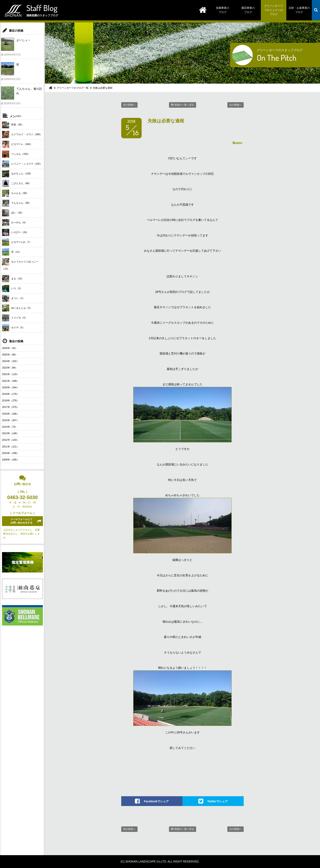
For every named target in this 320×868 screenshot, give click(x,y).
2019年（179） (11, 394)
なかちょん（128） (17, 174)
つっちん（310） (16, 154)
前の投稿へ (129, 105)
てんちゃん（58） (17, 203)
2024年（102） (11, 361)
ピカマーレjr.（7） (17, 242)
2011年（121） (11, 447)
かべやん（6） (15, 223)
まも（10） (13, 279)
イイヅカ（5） (15, 318)
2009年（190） (11, 460)
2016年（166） (11, 414)
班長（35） (13, 125)
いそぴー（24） (15, 232)
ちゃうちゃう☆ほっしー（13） (20, 264)
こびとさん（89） (17, 183)
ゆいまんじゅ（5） (17, 308)
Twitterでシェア (218, 801)
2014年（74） (10, 427)
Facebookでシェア (156, 801)
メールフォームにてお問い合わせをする (21, 521)
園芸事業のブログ (248, 10)
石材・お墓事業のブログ (299, 10)
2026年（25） (10, 348)
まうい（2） (13, 298)
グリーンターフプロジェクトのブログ (274, 10)
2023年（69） (10, 368)
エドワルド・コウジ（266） (22, 135)
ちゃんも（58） (15, 193)
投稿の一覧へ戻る (184, 105)
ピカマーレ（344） (17, 144)
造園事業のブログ (223, 10)
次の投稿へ (236, 105)
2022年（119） (11, 374)
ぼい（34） (13, 213)
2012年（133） (11, 440)
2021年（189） (11, 381)
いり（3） (12, 288)
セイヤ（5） (13, 328)
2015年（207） (11, 420)
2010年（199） (11, 453)
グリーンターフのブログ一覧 (73, 88)
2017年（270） (11, 407)
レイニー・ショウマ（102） (22, 164)
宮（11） (12, 252)
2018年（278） (11, 401)
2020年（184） (11, 387)
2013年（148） (11, 433)
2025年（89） (10, 355)
